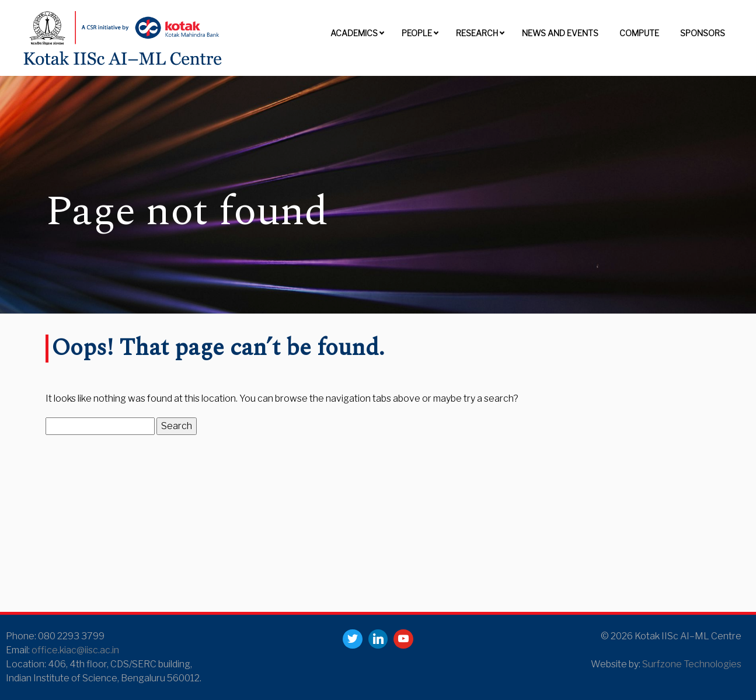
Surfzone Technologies (692, 664)
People (417, 33)
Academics (354, 33)
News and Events (560, 33)
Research (477, 33)
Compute (639, 33)
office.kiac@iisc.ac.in (75, 650)
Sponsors (703, 33)
